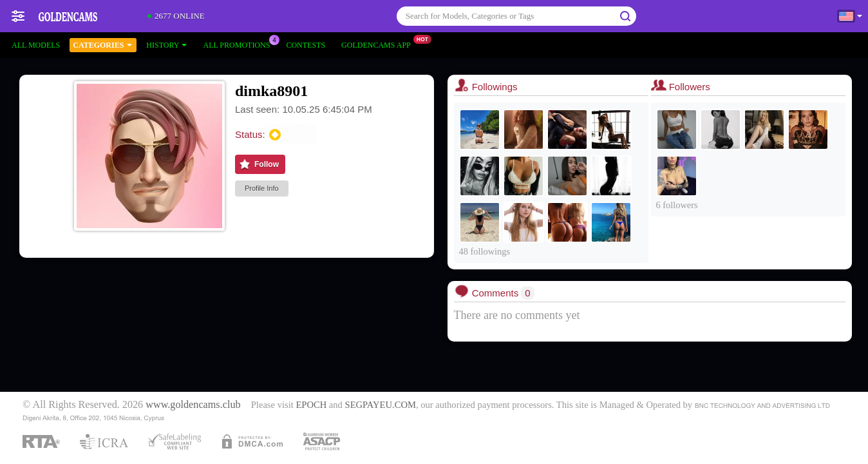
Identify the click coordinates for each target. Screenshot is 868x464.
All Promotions (240, 44)
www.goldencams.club (193, 405)
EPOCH (311, 405)
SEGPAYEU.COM (381, 405)
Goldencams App (379, 44)
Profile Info (262, 188)
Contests (306, 45)
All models (36, 45)
